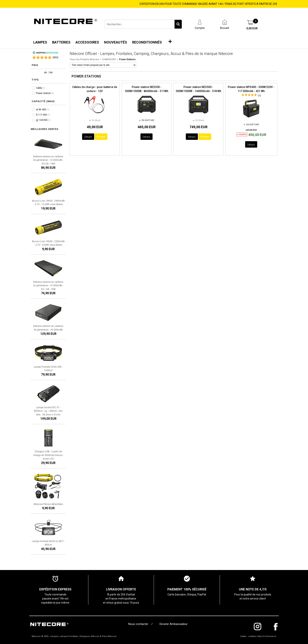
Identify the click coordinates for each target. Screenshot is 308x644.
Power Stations (127, 59)
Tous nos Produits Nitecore (84, 59)
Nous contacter (139, 624)
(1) (259, 95)
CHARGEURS (109, 59)
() (55, 57)
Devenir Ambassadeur (174, 624)
